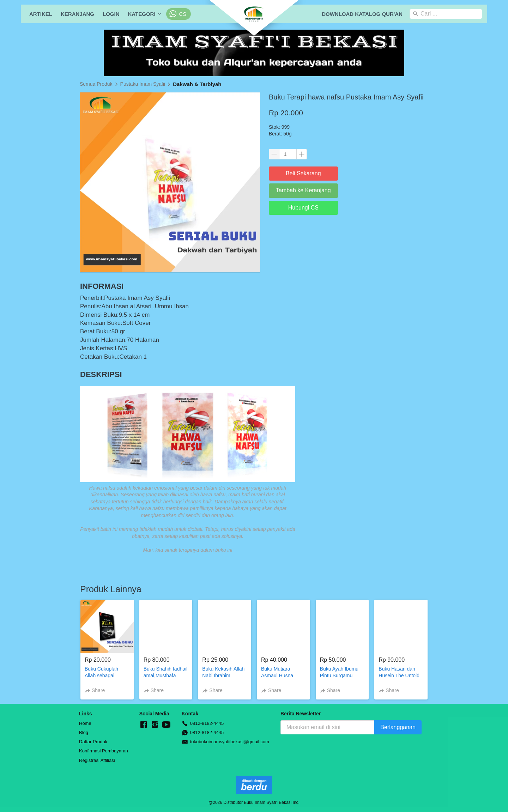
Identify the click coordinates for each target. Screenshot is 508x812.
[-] (144, 725)
